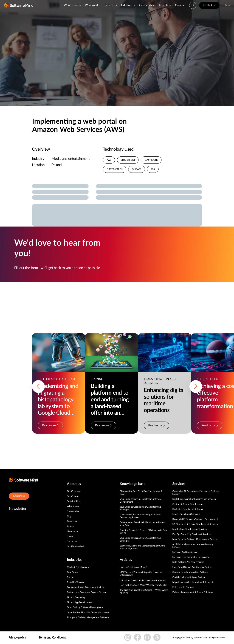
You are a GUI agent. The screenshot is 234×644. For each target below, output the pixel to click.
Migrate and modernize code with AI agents (193, 582)
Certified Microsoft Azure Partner (189, 577)
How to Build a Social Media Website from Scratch (144, 585)
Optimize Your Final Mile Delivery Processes (88, 613)
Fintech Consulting (76, 598)
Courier (71, 577)
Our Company (74, 491)
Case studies (147, 5)
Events (70, 527)
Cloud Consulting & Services (186, 514)
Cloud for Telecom (76, 582)
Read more (50, 425)
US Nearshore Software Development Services (195, 524)
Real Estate (72, 572)
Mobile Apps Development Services (190, 529)
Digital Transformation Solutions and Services (194, 499)
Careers (179, 5)
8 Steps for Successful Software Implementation (143, 580)
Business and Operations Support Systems (87, 592)
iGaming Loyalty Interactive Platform (190, 572)
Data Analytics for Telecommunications (86, 587)
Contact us (209, 5)
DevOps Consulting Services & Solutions (192, 534)
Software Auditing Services (185, 552)
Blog (69, 516)
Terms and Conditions (52, 638)
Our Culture (73, 496)
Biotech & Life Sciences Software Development (195, 519)
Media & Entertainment (78, 567)
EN (225, 5)
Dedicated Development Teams (188, 509)
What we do (92, 5)
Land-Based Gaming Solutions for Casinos (192, 567)
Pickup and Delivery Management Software (88, 618)
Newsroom (72, 532)
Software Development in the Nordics (191, 557)
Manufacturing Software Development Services (195, 539)
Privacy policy (17, 638)
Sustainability (73, 501)
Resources (72, 521)
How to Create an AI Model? (133, 567)
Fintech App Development (80, 603)
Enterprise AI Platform (183, 587)
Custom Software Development (188, 504)
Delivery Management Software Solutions (192, 592)
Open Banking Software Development (85, 607)
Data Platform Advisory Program (188, 562)
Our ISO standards (76, 547)
